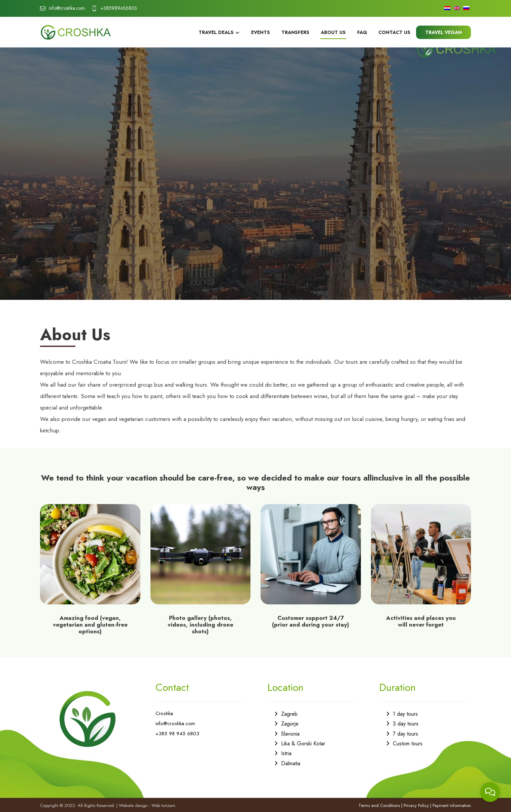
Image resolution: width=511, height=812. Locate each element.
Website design (133, 805)
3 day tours (406, 724)
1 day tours (405, 714)
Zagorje (290, 724)
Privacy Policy (416, 805)
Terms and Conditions (379, 805)
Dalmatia (291, 763)
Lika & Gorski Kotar (303, 744)
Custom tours (408, 744)
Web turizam (163, 805)
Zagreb (289, 714)
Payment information (452, 805)
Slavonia (290, 734)
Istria (286, 753)
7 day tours (405, 734)
